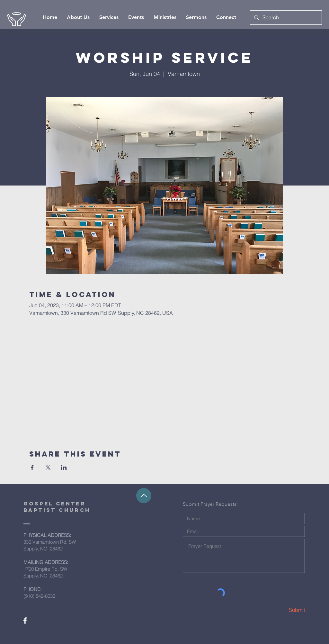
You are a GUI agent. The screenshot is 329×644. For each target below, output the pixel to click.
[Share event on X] (48, 467)
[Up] (144, 496)
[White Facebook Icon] (25, 621)
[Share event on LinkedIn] (64, 467)
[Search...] (285, 18)
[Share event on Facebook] (32, 467)
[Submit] (282, 610)
